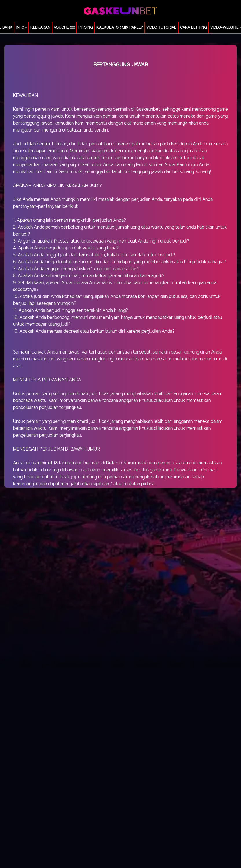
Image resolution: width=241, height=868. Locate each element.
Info (20, 28)
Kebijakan (40, 28)
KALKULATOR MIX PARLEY (120, 28)
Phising (86, 28)
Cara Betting (193, 28)
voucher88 (64, 28)
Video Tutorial (161, 28)
